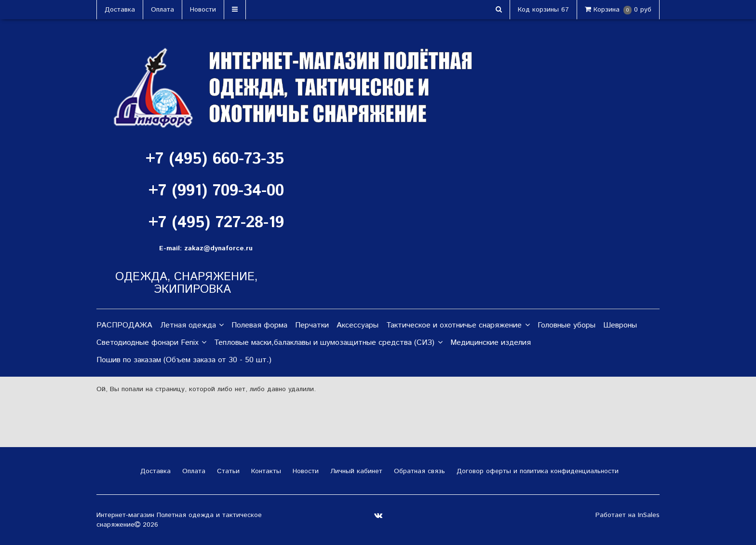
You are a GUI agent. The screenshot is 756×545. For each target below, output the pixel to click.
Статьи (227, 471)
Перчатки (312, 325)
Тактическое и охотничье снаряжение (458, 326)
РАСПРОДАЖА (124, 325)
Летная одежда (192, 326)
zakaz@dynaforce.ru (218, 248)
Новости (203, 10)
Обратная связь (418, 471)
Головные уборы (567, 325)
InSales (649, 515)
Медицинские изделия (491, 343)
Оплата (162, 10)
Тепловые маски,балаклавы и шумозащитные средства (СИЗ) (328, 343)
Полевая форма (259, 325)
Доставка (120, 10)
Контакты (265, 471)
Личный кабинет (355, 471)
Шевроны (620, 325)
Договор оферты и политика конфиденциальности (536, 471)
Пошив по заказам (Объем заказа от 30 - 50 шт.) (184, 360)
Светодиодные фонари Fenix (151, 343)
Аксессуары (358, 325)
